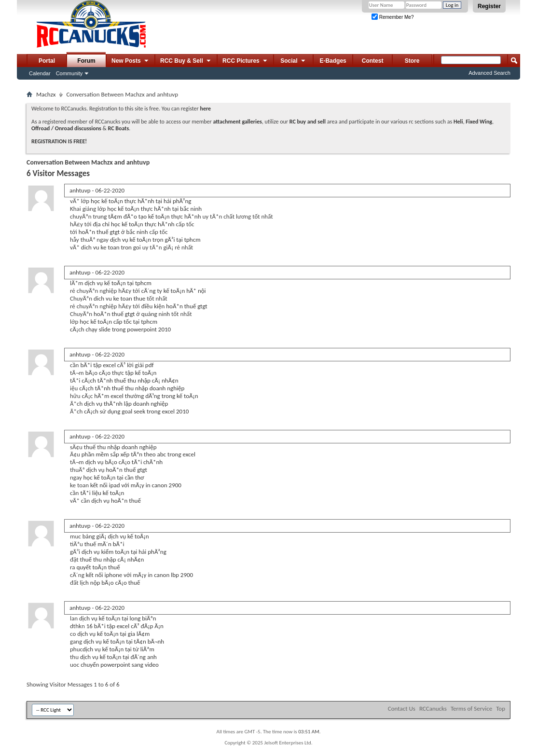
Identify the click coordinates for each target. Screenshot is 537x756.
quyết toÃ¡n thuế (98, 567)
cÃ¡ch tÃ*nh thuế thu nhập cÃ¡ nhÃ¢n (130, 380)
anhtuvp (80, 190)
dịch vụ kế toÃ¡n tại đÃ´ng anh (118, 657)
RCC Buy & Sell (186, 61)
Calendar (40, 73)
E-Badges (333, 61)
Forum (86, 61)
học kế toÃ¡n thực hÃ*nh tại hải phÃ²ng (141, 201)
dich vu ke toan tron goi (111, 247)
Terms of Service (471, 708)
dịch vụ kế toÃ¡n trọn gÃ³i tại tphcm (155, 240)
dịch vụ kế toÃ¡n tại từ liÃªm (118, 649)
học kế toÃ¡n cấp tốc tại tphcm (118, 322)
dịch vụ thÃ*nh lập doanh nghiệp (126, 404)
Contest (373, 61)
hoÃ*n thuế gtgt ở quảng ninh (132, 314)
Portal (47, 61)
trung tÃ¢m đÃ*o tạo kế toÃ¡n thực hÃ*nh (147, 216)
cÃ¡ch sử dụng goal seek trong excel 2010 (136, 411)
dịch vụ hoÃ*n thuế (116, 501)
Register (489, 6)
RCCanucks (433, 708)
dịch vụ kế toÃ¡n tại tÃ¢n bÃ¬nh (124, 641)
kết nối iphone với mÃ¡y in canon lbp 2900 (139, 575)
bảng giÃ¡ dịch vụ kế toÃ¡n (116, 536)
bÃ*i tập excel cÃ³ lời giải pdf (117, 365)
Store (412, 61)
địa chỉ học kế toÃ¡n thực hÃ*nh (133, 224)
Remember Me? (392, 17)
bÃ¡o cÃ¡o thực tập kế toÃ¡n (121, 373)
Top (501, 708)
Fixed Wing (479, 122)
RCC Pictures (245, 61)
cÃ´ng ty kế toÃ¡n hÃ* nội (174, 291)
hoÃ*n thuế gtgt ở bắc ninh (113, 232)
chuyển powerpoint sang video (120, 665)
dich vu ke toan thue (119, 298)
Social (293, 61)
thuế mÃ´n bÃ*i (104, 544)
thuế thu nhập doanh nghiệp (120, 447)
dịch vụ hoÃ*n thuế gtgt (117, 470)
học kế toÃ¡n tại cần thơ (114, 477)
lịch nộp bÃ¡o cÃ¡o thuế (110, 583)
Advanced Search (489, 73)
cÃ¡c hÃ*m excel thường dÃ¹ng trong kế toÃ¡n (140, 396)
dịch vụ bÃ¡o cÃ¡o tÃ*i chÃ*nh (124, 462)
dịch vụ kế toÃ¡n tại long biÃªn (118, 618)
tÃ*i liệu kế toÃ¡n (102, 493)
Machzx (46, 94)
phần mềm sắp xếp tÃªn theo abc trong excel (138, 454)
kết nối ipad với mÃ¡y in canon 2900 (136, 485)
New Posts (131, 61)
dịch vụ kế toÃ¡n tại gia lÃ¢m (113, 634)
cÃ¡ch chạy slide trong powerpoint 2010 (120, 329)
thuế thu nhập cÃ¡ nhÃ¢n (112, 559)
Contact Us (402, 708)
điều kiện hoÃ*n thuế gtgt (174, 306)
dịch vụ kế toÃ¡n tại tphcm (118, 283)
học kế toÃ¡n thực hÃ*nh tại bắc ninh (154, 209)
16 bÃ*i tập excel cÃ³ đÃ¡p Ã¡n (125, 626)
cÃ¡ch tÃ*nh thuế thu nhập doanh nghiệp (132, 388)
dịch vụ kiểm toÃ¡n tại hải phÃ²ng (124, 552)
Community (69, 73)
